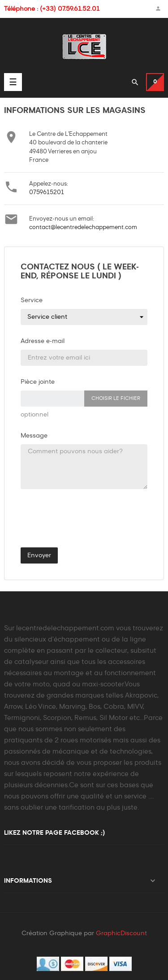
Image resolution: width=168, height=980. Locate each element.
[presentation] (74, 521)
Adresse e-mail (43, 341)
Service (32, 300)
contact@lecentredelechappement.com (83, 228)
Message (34, 436)
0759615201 (47, 193)
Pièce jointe (38, 382)
